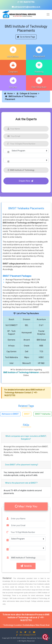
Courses (13, 72)
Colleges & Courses (27, 94)
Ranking (39, 72)
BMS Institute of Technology (20, 96)
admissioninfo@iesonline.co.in (26, 7)
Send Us (26, 566)
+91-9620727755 (26, 2)
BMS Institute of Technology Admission (21, 372)
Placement (39, 56)
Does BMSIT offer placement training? (22, 465)
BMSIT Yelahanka (43, 414)
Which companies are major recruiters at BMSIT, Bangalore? (26, 438)
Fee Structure (39, 87)
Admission (13, 56)
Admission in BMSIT (10, 414)
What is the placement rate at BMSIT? (21, 483)
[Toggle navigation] (48, 14)
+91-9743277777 (26, 635)
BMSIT (27, 414)
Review (13, 87)
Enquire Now (26, 181)
